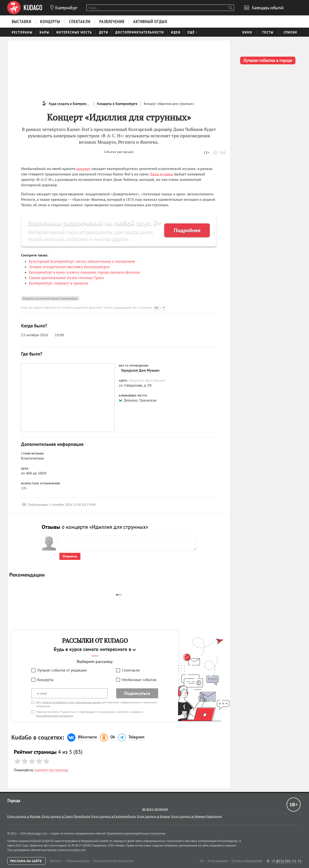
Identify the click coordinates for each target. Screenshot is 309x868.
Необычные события (139, 680)
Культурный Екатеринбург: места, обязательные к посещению (82, 261)
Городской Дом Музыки (140, 370)
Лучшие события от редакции (62, 670)
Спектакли (131, 670)
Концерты (45, 680)
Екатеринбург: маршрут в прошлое (59, 283)
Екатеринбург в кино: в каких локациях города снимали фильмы (84, 272)
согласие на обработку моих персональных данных (72, 702)
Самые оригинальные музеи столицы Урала (66, 278)
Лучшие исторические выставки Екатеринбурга (69, 267)
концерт (83, 169)
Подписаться (137, 693)
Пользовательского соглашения (54, 716)
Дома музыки (161, 174)
